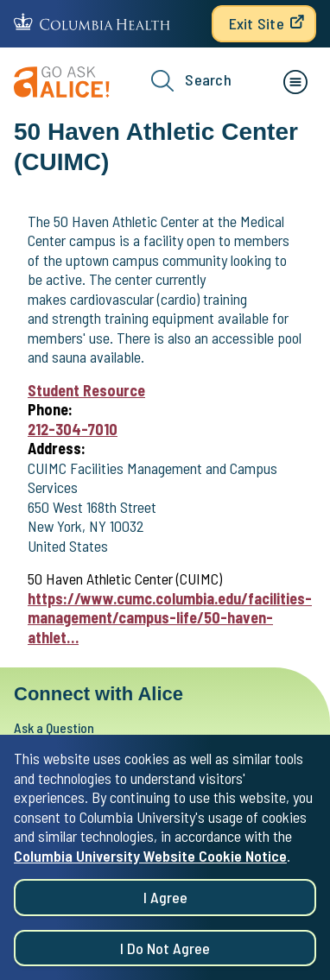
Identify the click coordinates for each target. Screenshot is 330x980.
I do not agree (165, 952)
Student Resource (86, 390)
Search (191, 81)
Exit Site (257, 23)
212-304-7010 (73, 429)
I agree (165, 901)
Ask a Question (54, 727)
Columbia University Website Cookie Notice (150, 859)
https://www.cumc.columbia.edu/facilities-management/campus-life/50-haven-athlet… (170, 618)
